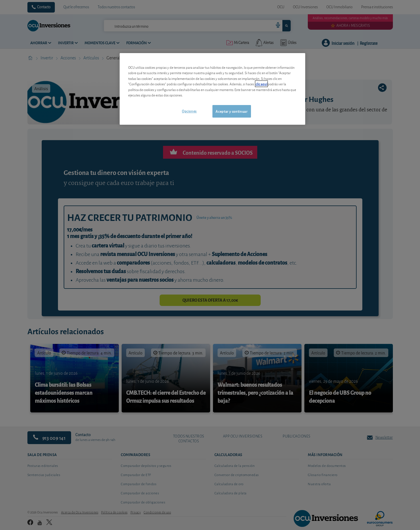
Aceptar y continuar (231, 111)
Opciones (189, 111)
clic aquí (261, 84)
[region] (212, 89)
